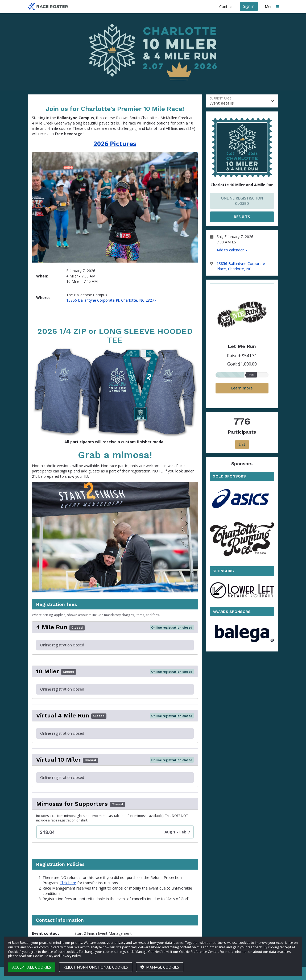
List (242, 444)
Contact (226, 7)
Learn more (242, 388)
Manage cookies (160, 967)
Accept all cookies (32, 967)
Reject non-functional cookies (96, 967)
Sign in (249, 6)
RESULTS (242, 217)
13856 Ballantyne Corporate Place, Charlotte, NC (241, 266)
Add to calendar (232, 250)
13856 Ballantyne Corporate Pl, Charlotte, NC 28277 (111, 300)
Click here (68, 883)
